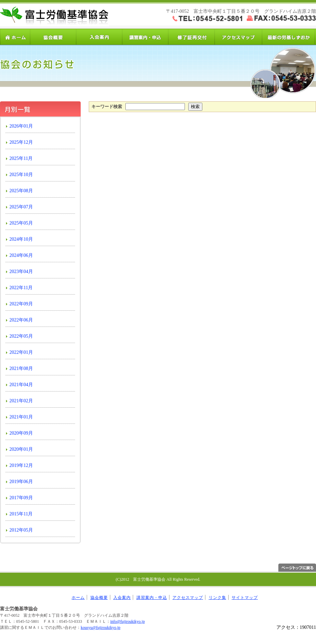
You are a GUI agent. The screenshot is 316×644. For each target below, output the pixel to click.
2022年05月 (21, 336)
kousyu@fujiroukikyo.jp (101, 628)
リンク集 (218, 598)
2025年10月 (21, 175)
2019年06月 (21, 482)
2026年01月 (21, 126)
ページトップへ (297, 568)
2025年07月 (21, 207)
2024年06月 (21, 255)
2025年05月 (21, 223)
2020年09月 (21, 433)
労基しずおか (288, 37)
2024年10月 (21, 239)
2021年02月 (21, 401)
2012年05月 (21, 530)
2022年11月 (21, 288)
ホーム (15, 37)
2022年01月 (21, 352)
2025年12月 (21, 142)
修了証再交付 (191, 37)
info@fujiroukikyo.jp (128, 621)
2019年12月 (21, 465)
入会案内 (99, 37)
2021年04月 (21, 385)
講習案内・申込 (145, 37)
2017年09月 (21, 498)
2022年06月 (21, 320)
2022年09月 (21, 304)
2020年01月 (21, 449)
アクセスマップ (238, 37)
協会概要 (53, 37)
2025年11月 (21, 158)
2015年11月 (21, 514)
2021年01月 (21, 417)
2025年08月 (21, 191)
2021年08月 (21, 368)
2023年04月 (21, 272)
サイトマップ (245, 598)
